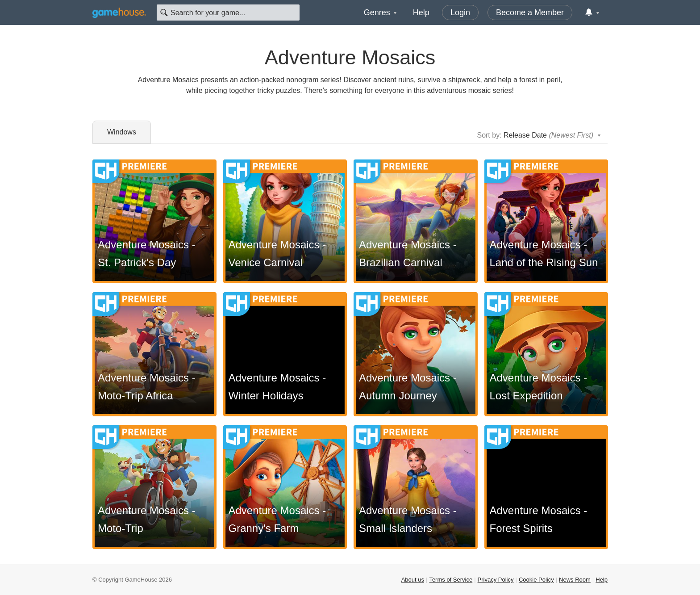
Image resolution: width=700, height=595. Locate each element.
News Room (575, 580)
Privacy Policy (496, 580)
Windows (122, 132)
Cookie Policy (536, 580)
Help (421, 13)
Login (460, 13)
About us (413, 580)
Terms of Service (451, 580)
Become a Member (530, 13)
